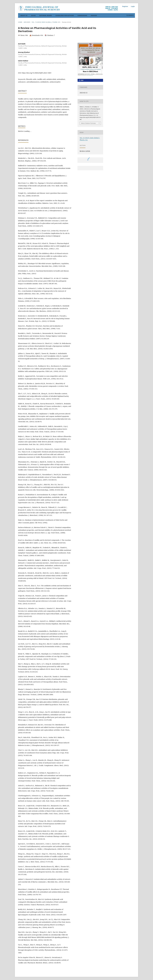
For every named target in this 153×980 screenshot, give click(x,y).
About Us (24, 15)
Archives (27, 22)
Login (133, 6)
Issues (33, 15)
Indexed (94, 15)
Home (20, 22)
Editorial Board (45, 15)
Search (130, 15)
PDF (82, 80)
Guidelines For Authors (65, 15)
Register (125, 6)
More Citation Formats (88, 123)
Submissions (82, 15)
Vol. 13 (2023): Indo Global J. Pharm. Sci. (46, 22)
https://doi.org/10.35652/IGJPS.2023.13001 (37, 73)
